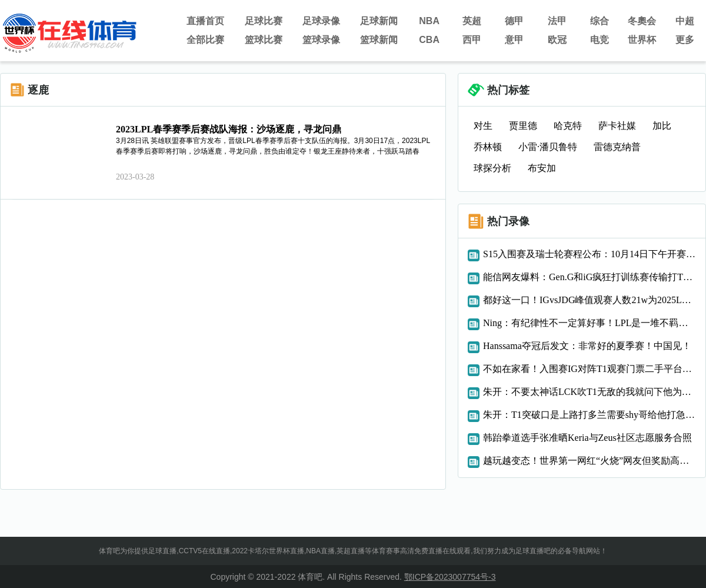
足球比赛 (264, 21)
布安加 (542, 168)
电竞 (600, 40)
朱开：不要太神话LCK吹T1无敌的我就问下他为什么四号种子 (590, 392)
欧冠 (557, 40)
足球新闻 (379, 21)
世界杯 (642, 40)
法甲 (557, 21)
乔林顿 (488, 147)
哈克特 (568, 126)
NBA (429, 21)
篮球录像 (321, 40)
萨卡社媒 (617, 126)
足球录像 (321, 21)
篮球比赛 (264, 40)
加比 (662, 126)
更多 (685, 40)
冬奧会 (642, 21)
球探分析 (492, 168)
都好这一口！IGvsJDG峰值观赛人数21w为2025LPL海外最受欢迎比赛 (590, 300)
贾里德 (523, 126)
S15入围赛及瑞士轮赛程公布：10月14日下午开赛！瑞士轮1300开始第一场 (590, 254)
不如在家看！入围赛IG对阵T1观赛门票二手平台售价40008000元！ (590, 369)
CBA (429, 40)
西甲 (472, 40)
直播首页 (205, 21)
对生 (483, 126)
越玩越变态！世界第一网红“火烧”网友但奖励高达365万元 (590, 461)
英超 (472, 21)
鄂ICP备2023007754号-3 (450, 577)
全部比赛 (205, 40)
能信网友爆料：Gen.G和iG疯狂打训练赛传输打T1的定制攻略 (590, 277)
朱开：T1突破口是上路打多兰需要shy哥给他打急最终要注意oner (590, 415)
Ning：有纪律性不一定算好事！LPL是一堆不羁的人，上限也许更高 (590, 323)
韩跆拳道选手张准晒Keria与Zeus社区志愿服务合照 (587, 438)
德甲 (514, 21)
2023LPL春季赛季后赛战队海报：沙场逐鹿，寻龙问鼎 (229, 129)
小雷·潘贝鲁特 (548, 147)
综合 (600, 21)
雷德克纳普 (617, 147)
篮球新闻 (379, 40)
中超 (685, 21)
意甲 (514, 40)
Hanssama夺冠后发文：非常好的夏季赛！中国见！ (587, 346)
